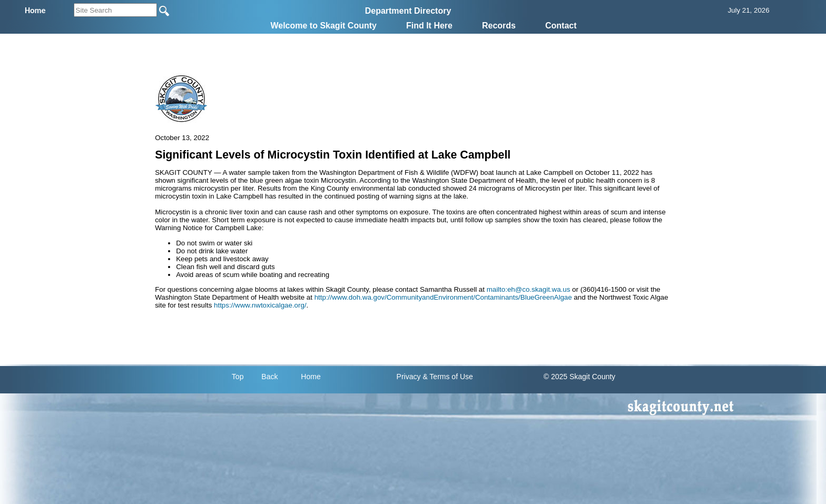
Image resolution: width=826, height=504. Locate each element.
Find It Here (429, 26)
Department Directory (408, 11)
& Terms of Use (448, 377)
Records (499, 26)
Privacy (409, 377)
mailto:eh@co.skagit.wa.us (529, 289)
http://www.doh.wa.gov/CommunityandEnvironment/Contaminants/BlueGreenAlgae (443, 297)
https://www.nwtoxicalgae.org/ (260, 305)
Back (269, 377)
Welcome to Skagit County (323, 26)
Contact (561, 26)
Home (311, 377)
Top (238, 377)
